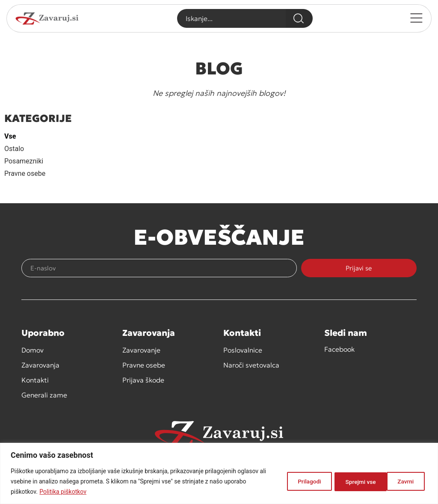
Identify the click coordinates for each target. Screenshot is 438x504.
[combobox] (231, 18)
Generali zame (44, 395)
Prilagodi (299, 481)
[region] (219, 473)
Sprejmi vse (399, 481)
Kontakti (35, 380)
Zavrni (347, 481)
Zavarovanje (141, 350)
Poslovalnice (243, 350)
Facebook (339, 349)
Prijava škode (143, 380)
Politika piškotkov (63, 492)
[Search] (299, 18)
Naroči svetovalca (251, 365)
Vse (10, 136)
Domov (33, 350)
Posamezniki (24, 161)
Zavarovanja (40, 365)
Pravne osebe (25, 173)
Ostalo (14, 149)
